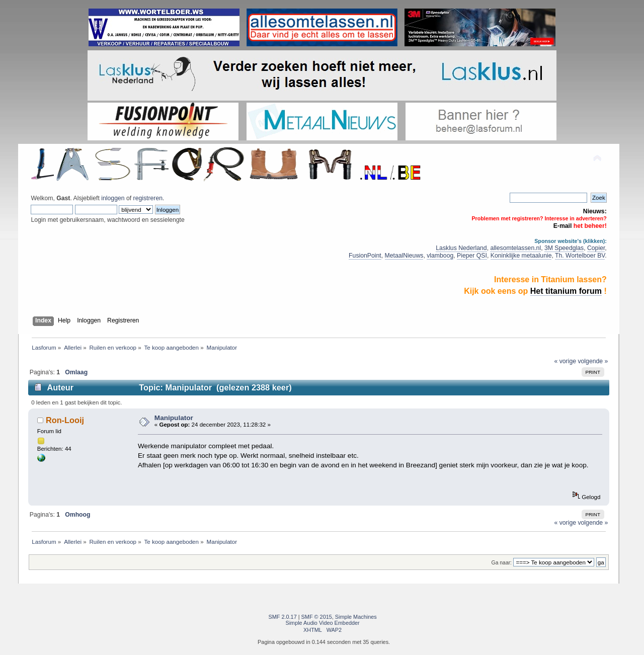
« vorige (566, 361)
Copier (596, 248)
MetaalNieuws (404, 256)
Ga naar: (502, 563)
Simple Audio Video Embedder (322, 623)
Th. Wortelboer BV (580, 256)
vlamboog (440, 256)
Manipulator (174, 418)
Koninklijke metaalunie (521, 256)
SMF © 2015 (317, 617)
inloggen (113, 198)
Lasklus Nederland (461, 248)
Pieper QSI (472, 256)
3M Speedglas (564, 248)
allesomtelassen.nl (515, 248)
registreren (148, 198)
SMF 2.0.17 (283, 617)
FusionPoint (365, 256)
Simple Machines (356, 617)
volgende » (593, 361)
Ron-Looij (65, 420)
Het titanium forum (566, 291)
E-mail (563, 226)
